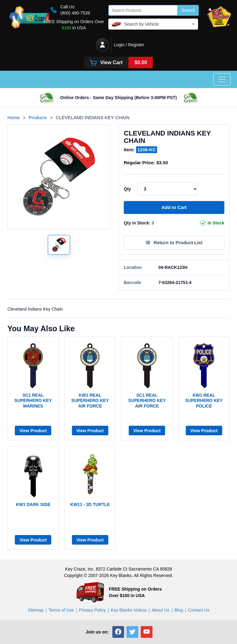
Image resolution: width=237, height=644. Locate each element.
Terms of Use (61, 610)
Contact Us (199, 610)
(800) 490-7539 (75, 13)
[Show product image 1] (59, 245)
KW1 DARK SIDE (33, 504)
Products (38, 117)
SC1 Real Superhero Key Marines (33, 400)
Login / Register (129, 45)
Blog (179, 610)
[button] (118, 632)
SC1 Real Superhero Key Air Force (147, 400)
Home (14, 117)
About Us (160, 610)
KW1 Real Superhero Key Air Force (90, 400)
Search (188, 10)
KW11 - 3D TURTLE (90, 504)
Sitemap (36, 610)
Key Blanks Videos (129, 610)
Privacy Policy (92, 610)
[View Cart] (119, 63)
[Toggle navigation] (222, 79)
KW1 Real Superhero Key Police (204, 400)
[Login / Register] (102, 45)
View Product (33, 431)
